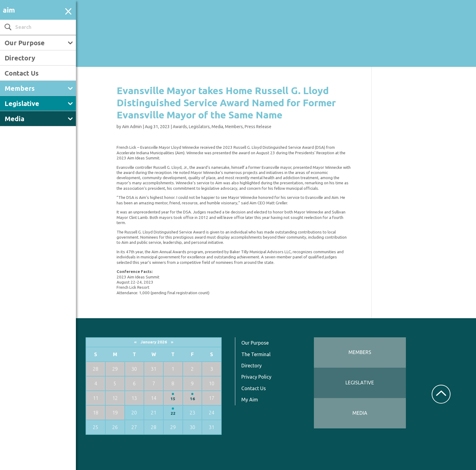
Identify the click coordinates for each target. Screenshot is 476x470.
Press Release (258, 127)
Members (20, 88)
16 (192, 399)
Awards (180, 127)
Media (14, 119)
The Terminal (256, 354)
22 (173, 413)
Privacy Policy (256, 377)
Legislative (22, 103)
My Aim (250, 400)
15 (173, 399)
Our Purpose (25, 43)
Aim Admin (132, 127)
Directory (20, 58)
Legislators (199, 127)
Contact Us (22, 73)
